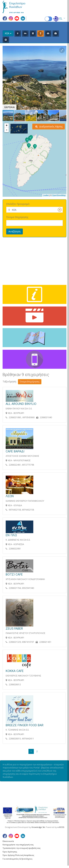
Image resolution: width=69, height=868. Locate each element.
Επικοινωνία (8, 841)
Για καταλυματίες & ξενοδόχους (18, 859)
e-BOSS (61, 827)
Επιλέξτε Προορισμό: (18, 204)
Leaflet (46, 195)
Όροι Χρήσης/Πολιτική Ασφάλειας (18, 855)
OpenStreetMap (59, 195)
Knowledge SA (38, 827)
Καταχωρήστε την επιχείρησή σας (18, 845)
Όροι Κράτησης (10, 852)
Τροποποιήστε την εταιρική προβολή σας (22, 848)
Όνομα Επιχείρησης (17, 217)
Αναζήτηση (14, 231)
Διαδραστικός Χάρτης (49, 126)
